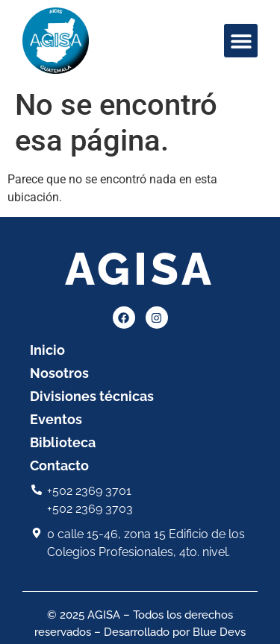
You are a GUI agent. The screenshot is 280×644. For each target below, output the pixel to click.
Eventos (56, 419)
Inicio (47, 350)
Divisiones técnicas (92, 396)
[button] (241, 41)
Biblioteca (63, 442)
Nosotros (59, 373)
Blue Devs (219, 632)
